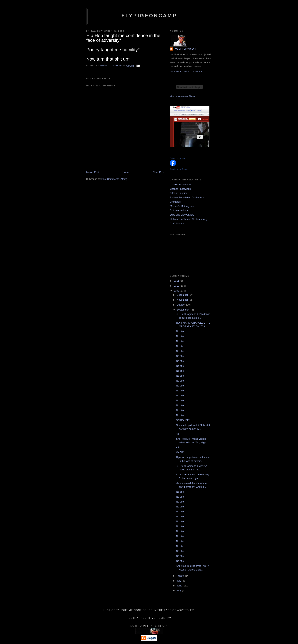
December (183, 295)
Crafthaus (175, 202)
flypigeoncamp (149, 16)
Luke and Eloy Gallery (182, 215)
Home (126, 172)
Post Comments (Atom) (114, 179)
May (179, 591)
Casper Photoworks (181, 189)
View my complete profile (186, 72)
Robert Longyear (185, 49)
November (183, 300)
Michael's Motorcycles (182, 206)
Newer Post (93, 172)
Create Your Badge (179, 169)
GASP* (180, 452)
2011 (177, 281)
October (181, 305)
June (180, 586)
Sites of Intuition (179, 193)
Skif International (179, 210)
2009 (177, 291)
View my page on (182, 96)
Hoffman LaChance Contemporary (189, 219)
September (183, 310)
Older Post (158, 172)
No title (180, 331)
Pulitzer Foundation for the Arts (187, 197)
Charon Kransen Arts (181, 185)
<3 (177, 434)
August (181, 576)
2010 (177, 286)
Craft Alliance (177, 223)
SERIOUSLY (183, 420)
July (179, 581)
